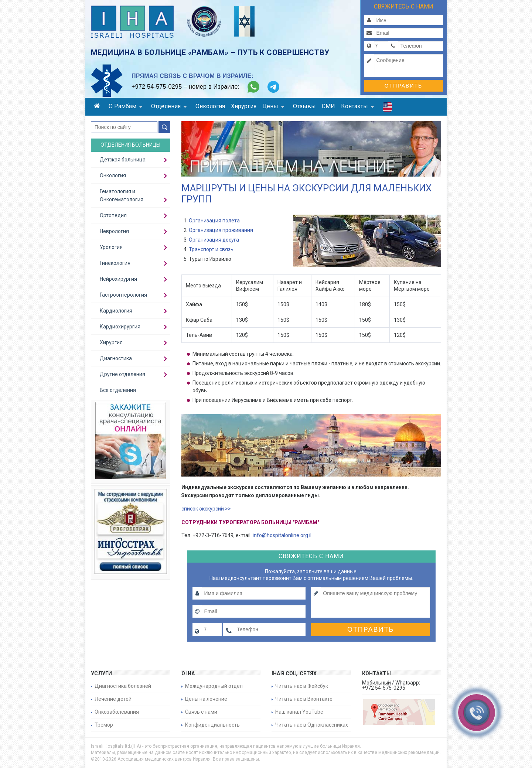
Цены (273, 106)
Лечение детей (113, 699)
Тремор (104, 725)
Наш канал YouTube (299, 712)
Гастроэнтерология (123, 295)
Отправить (403, 86)
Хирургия (244, 106)
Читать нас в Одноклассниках (312, 725)
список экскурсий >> (206, 509)
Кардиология (116, 311)
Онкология (210, 106)
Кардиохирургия (120, 327)
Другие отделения (122, 374)
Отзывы (304, 106)
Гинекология (115, 263)
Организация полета (214, 221)
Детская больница (123, 160)
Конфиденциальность (212, 725)
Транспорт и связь (211, 249)
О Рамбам (125, 106)
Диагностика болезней (123, 686)
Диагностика (116, 358)
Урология (111, 247)
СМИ (328, 106)
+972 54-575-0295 (157, 87)
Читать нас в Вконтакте (304, 699)
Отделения (169, 106)
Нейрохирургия (118, 279)
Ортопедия (113, 215)
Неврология (114, 231)
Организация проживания (221, 230)
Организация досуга (214, 240)
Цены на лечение (206, 699)
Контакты (357, 106)
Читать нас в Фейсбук (302, 686)
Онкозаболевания (117, 712)
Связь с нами (201, 712)
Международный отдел (214, 686)
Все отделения (118, 390)
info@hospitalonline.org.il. (283, 535)
